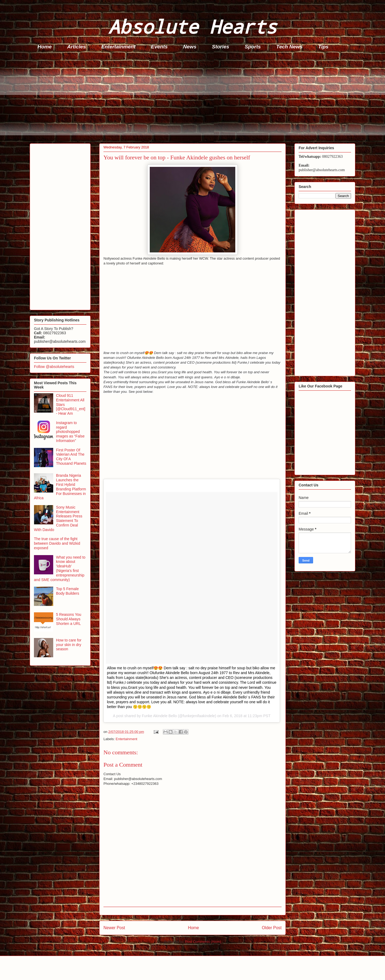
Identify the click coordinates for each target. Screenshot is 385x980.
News (190, 47)
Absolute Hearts (192, 26)
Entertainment (118, 47)
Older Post (272, 928)
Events (159, 47)
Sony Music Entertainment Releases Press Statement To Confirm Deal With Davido (58, 518)
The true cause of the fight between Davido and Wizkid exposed (57, 543)
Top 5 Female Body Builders (68, 591)
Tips (323, 47)
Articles (76, 47)
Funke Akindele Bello (159, 716)
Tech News (289, 47)
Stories (221, 47)
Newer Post (114, 928)
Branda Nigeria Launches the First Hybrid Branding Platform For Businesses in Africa (60, 487)
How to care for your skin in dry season (69, 645)
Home (45, 47)
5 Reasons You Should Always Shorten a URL (69, 619)
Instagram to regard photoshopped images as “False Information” (70, 432)
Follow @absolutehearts (54, 367)
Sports (253, 47)
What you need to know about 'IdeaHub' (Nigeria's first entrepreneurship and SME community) (60, 568)
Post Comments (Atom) (203, 942)
